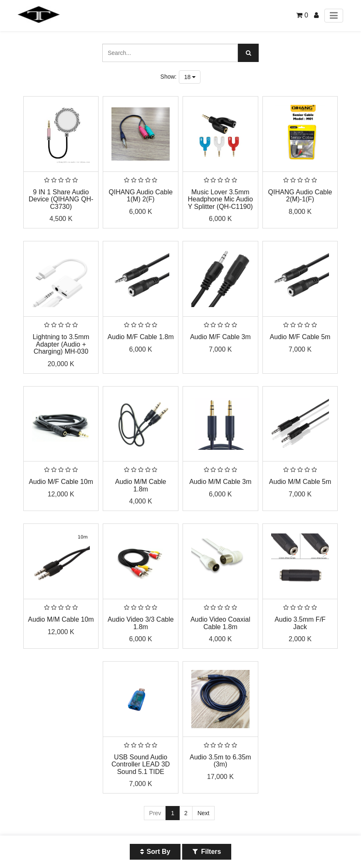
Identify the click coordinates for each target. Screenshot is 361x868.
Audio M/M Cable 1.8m (141, 485)
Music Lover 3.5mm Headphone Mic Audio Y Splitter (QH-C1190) (221, 199)
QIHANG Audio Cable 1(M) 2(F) (141, 196)
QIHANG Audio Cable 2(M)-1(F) (300, 196)
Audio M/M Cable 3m (220, 482)
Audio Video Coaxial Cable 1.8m (220, 623)
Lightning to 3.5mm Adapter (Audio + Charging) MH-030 (61, 344)
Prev (155, 813)
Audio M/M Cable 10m (61, 619)
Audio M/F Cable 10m (61, 482)
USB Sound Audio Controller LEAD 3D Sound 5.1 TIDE (141, 764)
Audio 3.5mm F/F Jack (300, 623)
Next (204, 813)
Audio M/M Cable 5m (300, 482)
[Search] (248, 53)
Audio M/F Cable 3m (220, 337)
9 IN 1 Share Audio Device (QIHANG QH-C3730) (61, 199)
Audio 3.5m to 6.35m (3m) (220, 761)
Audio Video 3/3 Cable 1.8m (141, 623)
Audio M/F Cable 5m (300, 337)
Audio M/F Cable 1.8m (141, 337)
